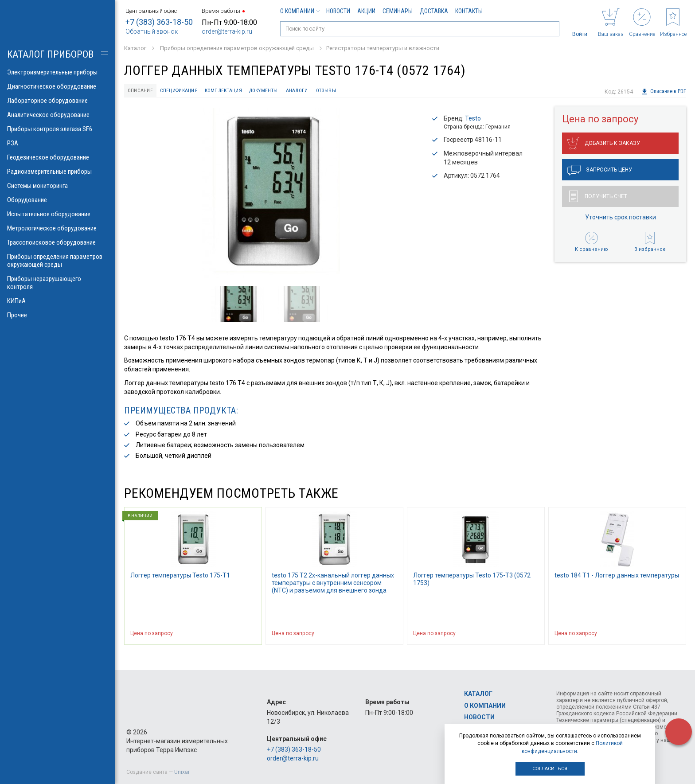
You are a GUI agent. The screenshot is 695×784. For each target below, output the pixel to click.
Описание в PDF (663, 92)
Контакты (469, 11)
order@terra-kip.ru (227, 31)
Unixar (182, 772)
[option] (270, 196)
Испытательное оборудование (58, 214)
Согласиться (550, 769)
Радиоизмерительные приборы (58, 172)
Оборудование (58, 200)
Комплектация (250, 92)
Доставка (434, 11)
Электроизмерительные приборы (58, 72)
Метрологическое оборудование (58, 228)
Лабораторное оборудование (58, 101)
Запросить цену (600, 173)
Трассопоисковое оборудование (58, 242)
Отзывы (381, 92)
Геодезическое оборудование (58, 157)
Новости (338, 11)
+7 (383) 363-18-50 (159, 22)
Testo (473, 121)
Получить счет (598, 199)
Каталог (478, 694)
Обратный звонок (152, 31)
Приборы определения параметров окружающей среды (58, 261)
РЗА (58, 143)
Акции (366, 11)
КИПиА (58, 301)
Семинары (398, 11)
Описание (145, 92)
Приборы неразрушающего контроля (58, 283)
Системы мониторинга (58, 186)
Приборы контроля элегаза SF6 (58, 129)
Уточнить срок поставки (621, 220)
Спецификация (194, 92)
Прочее (58, 315)
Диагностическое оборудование (58, 86)
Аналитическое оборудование (58, 115)
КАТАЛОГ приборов (50, 54)
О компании (300, 11)
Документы (301, 92)
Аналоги (344, 92)
